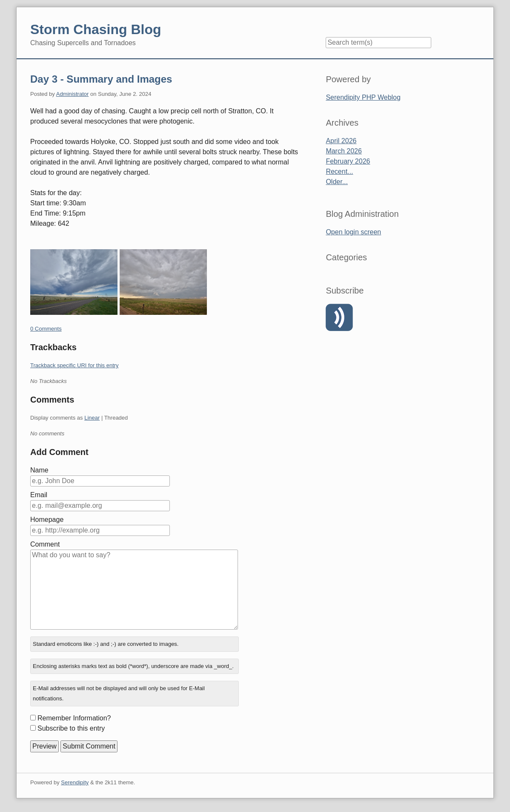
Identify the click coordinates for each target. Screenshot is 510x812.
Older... (337, 182)
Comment (45, 544)
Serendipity (75, 782)
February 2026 (348, 161)
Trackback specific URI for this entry (74, 365)
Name (39, 470)
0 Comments (46, 329)
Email (39, 495)
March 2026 (344, 151)
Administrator (73, 94)
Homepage (47, 520)
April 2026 (341, 141)
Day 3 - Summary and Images (101, 79)
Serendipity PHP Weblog (363, 97)
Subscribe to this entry (71, 728)
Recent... (339, 171)
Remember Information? (74, 718)
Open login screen (353, 232)
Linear (92, 418)
